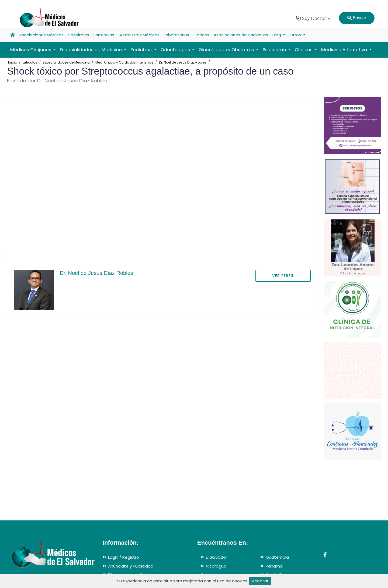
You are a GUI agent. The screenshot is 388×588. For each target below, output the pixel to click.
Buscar (357, 18)
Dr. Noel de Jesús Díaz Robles (183, 62)
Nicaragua (216, 566)
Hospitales (79, 35)
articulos (30, 62)
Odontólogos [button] (176, 50)
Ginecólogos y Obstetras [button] (227, 50)
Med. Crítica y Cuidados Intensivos (124, 62)
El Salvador (216, 557)
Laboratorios (176, 35)
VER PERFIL (283, 276)
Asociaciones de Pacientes (241, 35)
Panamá (274, 566)
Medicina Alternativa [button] (345, 50)
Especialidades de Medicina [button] (91, 50)
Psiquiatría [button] (275, 50)
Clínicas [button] (304, 50)
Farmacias (104, 35)
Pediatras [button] (142, 50)
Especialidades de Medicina (66, 62)
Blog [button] (277, 35)
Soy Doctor (313, 18)
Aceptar (260, 581)
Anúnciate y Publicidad (131, 566)
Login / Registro (124, 557)
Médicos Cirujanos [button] (31, 50)
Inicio (13, 62)
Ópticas (201, 35)
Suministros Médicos (139, 35)
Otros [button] (296, 35)
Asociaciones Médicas (41, 35)
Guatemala (277, 557)
